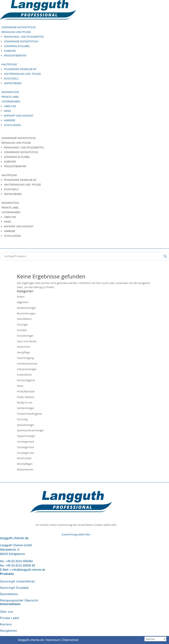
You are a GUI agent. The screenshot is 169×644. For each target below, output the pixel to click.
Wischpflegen (25, 464)
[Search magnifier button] (165, 256)
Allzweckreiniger (27, 308)
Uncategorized (25, 442)
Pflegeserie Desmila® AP (20, 69)
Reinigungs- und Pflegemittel (24, 37)
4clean (21, 297)
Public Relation (26, 397)
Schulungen (12, 125)
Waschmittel (24, 458)
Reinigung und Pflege (16, 32)
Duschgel (22, 324)
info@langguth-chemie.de (29, 570)
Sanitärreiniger (26, 408)
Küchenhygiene (26, 380)
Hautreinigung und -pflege (22, 74)
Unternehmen (11, 101)
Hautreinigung (25, 358)
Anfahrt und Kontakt (19, 116)
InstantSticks (24, 375)
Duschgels (11, 78)
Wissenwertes (25, 469)
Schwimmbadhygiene (30, 414)
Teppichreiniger (26, 436)
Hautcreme (24, 347)
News (8, 111)
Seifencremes (13, 83)
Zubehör (10, 51)
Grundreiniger (25, 336)
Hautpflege (9, 64)
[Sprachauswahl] (155, 639)
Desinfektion (10, 92)
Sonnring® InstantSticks (19, 27)
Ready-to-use (25, 402)
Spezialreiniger (26, 425)
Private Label (10, 97)
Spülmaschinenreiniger (31, 430)
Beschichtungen (26, 313)
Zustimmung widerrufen (76, 534)
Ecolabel (22, 330)
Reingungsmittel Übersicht (19, 600)
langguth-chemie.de (31, 640)
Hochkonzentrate (27, 364)
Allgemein (23, 302)
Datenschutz (71, 640)
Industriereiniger (27, 369)
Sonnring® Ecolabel (14, 588)
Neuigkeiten (9, 631)
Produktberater (15, 55)
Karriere (10, 120)
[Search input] (83, 256)
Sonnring (22, 419)
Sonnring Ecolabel (17, 46)
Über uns (10, 106)
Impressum (53, 640)
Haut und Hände (27, 341)
